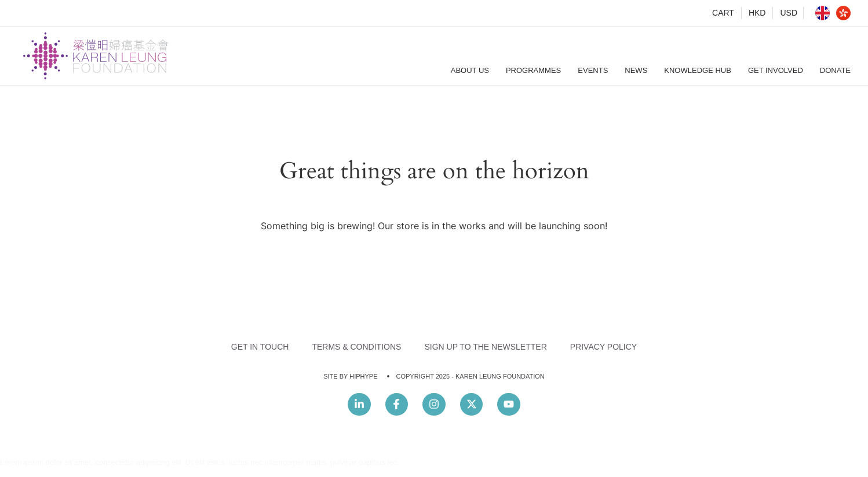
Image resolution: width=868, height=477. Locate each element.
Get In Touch (260, 347)
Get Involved (776, 70)
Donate (835, 70)
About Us (470, 70)
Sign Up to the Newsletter (485, 347)
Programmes (533, 70)
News (636, 70)
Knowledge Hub (698, 70)
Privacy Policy (603, 347)
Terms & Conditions (356, 347)
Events (593, 70)
